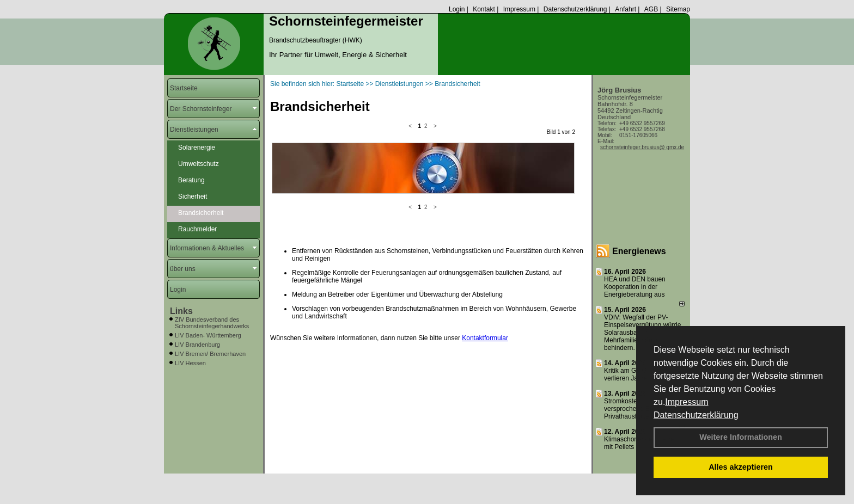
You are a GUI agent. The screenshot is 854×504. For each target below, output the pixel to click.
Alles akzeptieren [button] (741, 467)
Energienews (639, 251)
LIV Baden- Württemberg (208, 335)
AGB (651, 9)
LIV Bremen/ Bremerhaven (210, 354)
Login (457, 9)
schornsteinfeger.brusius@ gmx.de (642, 147)
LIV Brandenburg (197, 345)
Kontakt (484, 9)
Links (181, 311)
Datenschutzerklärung (696, 415)
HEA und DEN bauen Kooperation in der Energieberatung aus (635, 287)
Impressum (687, 402)
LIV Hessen (190, 363)
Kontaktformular (485, 245)
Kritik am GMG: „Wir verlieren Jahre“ (633, 374)
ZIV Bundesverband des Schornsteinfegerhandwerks (212, 323)
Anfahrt (626, 9)
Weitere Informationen (741, 437)
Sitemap (678, 9)
